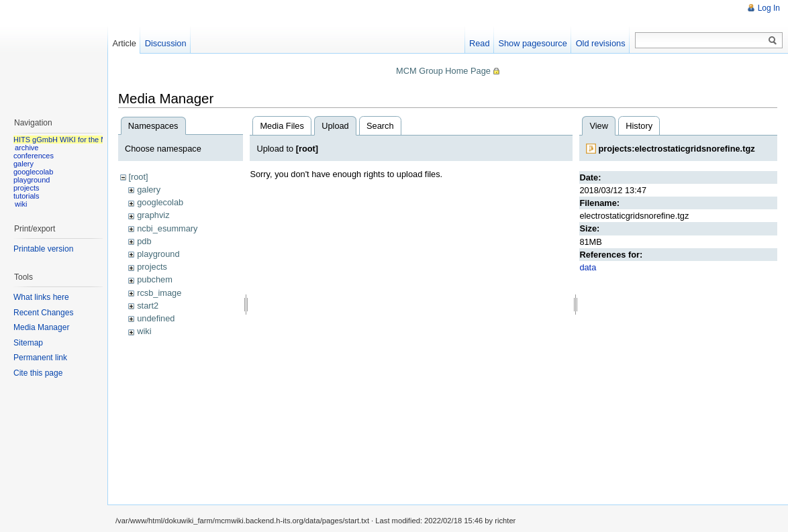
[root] (138, 177)
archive (27, 148)
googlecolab (160, 202)
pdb (144, 241)
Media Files (282, 126)
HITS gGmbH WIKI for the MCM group (77, 140)
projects (152, 267)
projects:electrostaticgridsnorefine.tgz (676, 149)
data (588, 267)
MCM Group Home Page (443, 71)
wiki (144, 331)
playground (158, 254)
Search (380, 126)
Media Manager (41, 327)
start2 (148, 306)
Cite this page (38, 373)
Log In (769, 8)
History (639, 126)
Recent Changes (43, 313)
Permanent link (40, 358)
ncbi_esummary (167, 228)
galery (149, 190)
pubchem (155, 279)
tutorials (27, 196)
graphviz (153, 215)
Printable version (43, 249)
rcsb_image (159, 293)
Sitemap (28, 343)
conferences (34, 156)
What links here (41, 297)
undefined (156, 318)
